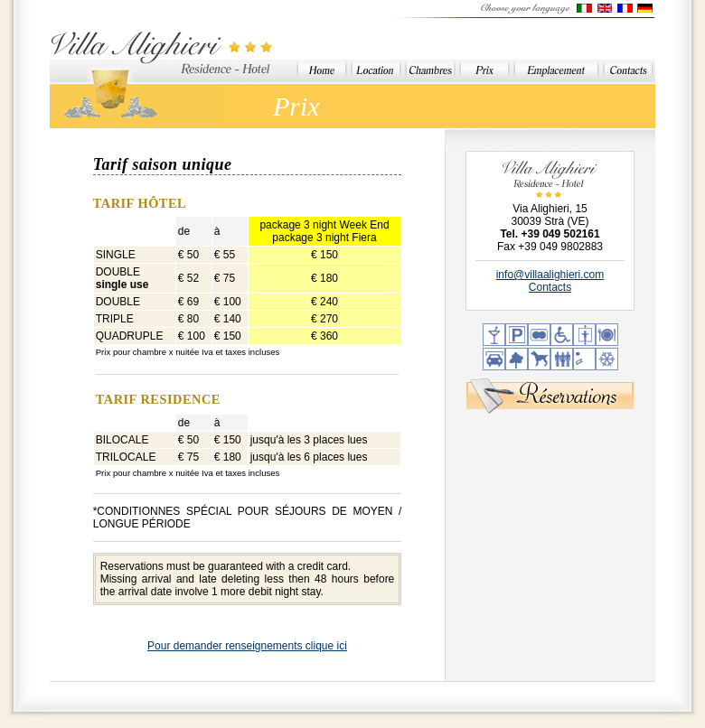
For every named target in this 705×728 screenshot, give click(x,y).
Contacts (550, 287)
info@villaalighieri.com (550, 275)
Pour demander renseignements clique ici (247, 646)
